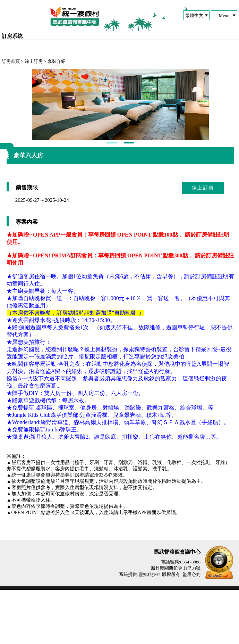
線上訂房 (203, 242)
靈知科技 (147, 629)
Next (37, 132)
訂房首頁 (11, 61)
